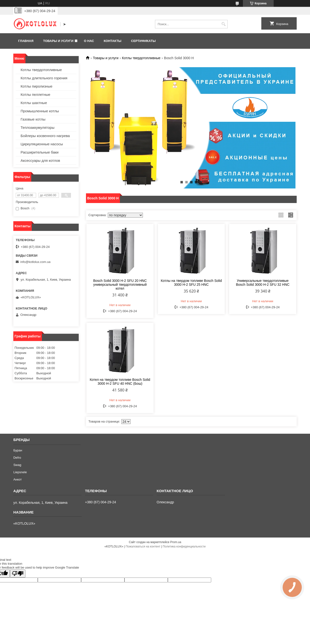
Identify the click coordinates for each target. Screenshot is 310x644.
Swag (17, 465)
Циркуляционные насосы (42, 144)
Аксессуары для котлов (40, 160)
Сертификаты (143, 41)
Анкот (18, 479)
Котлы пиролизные (36, 86)
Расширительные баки (40, 152)
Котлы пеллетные (35, 94)
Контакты (112, 41)
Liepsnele (20, 472)
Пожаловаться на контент (143, 546)
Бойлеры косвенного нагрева (45, 136)
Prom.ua (176, 542)
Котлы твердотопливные (141, 58)
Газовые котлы (33, 119)
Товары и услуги (58, 41)
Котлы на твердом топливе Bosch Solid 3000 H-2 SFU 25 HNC (191, 283)
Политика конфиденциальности (184, 546)
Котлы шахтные (34, 103)
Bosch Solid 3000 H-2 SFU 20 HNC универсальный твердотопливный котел (120, 285)
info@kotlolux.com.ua (35, 262)
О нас (89, 41)
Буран (18, 450)
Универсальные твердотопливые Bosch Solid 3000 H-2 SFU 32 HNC (263, 283)
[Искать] (223, 24)
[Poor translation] (18, 574)
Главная (26, 41)
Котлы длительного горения (44, 78)
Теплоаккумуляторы (38, 127)
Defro (17, 458)
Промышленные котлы (40, 111)
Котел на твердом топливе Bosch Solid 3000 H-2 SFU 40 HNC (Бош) (120, 382)
